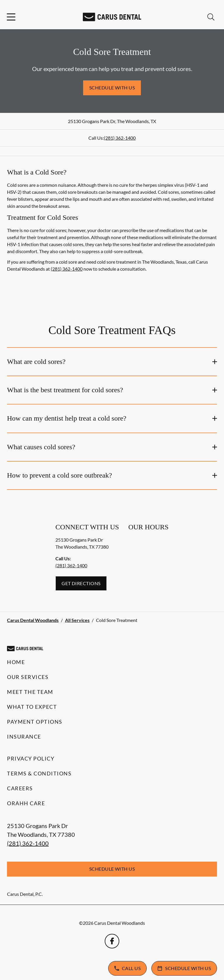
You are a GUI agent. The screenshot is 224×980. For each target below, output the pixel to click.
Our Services (28, 677)
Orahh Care (26, 803)
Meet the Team (30, 692)
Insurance (24, 737)
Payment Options (35, 722)
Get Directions (81, 583)
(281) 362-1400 (120, 138)
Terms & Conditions (39, 773)
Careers (20, 788)
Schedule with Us (112, 88)
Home (16, 662)
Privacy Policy (31, 758)
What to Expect (32, 707)
